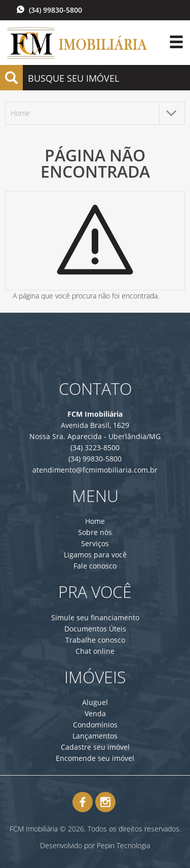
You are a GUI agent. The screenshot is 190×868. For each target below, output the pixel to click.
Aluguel (95, 702)
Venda (95, 713)
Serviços (95, 543)
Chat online (95, 651)
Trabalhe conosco (95, 640)
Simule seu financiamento (95, 617)
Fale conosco (95, 566)
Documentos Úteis (95, 629)
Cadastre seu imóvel (95, 747)
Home (95, 521)
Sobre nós (95, 532)
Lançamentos (95, 736)
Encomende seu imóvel (95, 758)
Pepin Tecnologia (123, 845)
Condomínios (95, 725)
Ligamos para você (95, 555)
